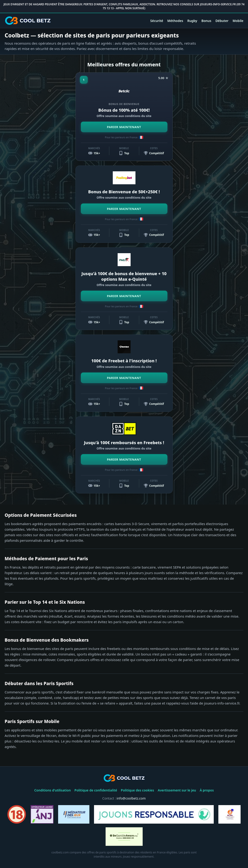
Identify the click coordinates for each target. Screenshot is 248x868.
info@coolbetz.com (131, 798)
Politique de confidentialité (96, 790)
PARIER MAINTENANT (124, 127)
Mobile (238, 21)
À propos (207, 790)
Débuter (222, 21)
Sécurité (157, 21)
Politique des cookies (137, 790)
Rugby (192, 21)
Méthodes (175, 21)
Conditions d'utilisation (53, 790)
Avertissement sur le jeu (177, 790)
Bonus (206, 21)
